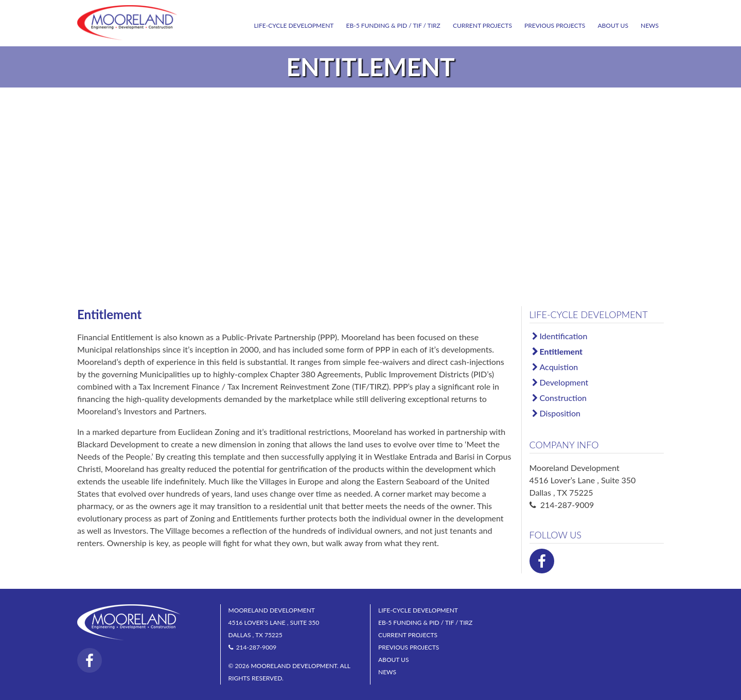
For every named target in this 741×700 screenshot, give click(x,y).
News (650, 25)
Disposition (560, 413)
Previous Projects (555, 25)
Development (564, 382)
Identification (564, 336)
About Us (613, 25)
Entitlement (561, 351)
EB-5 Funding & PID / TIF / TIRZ (393, 25)
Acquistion (559, 367)
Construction (563, 398)
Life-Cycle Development (294, 25)
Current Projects (482, 25)
